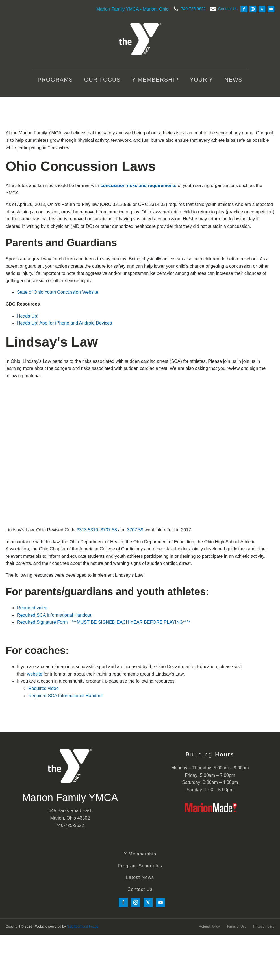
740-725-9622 (193, 9)
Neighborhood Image (83, 927)
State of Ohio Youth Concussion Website (58, 292)
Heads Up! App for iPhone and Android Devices (64, 323)
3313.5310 (87, 530)
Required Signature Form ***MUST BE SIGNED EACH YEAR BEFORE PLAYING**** (104, 622)
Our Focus (102, 80)
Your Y (201, 80)
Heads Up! (28, 316)
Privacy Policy (264, 927)
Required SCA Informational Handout (54, 615)
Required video (32, 608)
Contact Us (228, 9)
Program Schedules (140, 866)
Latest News (140, 877)
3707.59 (135, 530)
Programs (55, 80)
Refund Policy (209, 927)
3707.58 (109, 530)
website (35, 674)
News (233, 80)
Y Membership (155, 80)
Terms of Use (237, 927)
